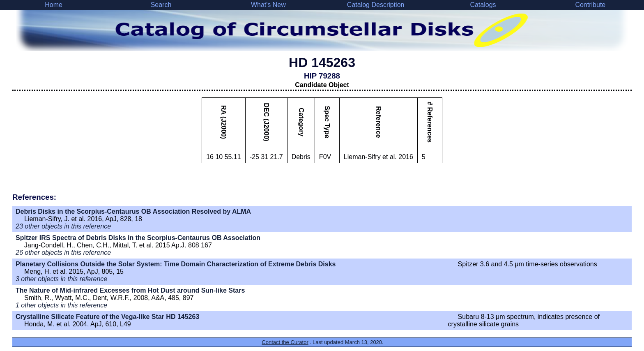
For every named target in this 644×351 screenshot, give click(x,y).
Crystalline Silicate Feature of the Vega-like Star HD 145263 (107, 317)
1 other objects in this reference (61, 305)
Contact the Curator (285, 342)
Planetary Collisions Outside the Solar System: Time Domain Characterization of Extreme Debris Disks (176, 264)
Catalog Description (376, 5)
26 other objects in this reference (63, 253)
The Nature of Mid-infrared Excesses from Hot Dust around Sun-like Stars (130, 290)
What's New (268, 5)
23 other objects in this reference (63, 226)
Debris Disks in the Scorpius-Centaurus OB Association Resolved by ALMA (133, 211)
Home (54, 5)
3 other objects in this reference (61, 279)
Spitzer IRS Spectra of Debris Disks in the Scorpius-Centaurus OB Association (138, 238)
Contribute (590, 5)
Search (161, 5)
